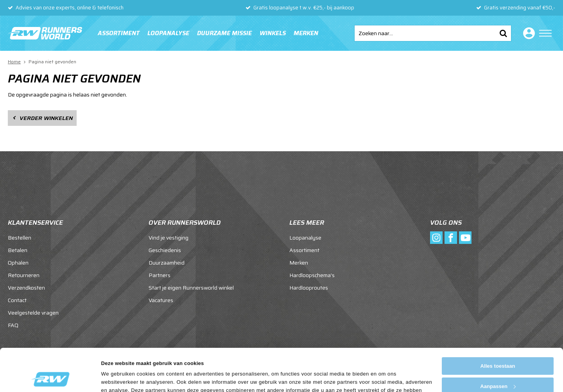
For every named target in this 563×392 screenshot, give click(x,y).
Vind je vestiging (169, 238)
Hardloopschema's (312, 275)
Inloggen (527, 33)
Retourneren (24, 275)
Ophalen (18, 263)
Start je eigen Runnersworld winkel (191, 288)
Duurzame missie (224, 33)
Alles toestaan (498, 326)
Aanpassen (498, 346)
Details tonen (118, 377)
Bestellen (20, 238)
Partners (160, 275)
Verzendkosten (26, 288)
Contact (17, 300)
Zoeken (503, 33)
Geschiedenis (165, 250)
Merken (306, 33)
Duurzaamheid (167, 263)
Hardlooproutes (309, 288)
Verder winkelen (46, 118)
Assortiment (119, 33)
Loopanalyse (168, 33)
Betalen (18, 250)
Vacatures (161, 300)
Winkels (273, 33)
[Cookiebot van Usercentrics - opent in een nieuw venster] (51, 378)
